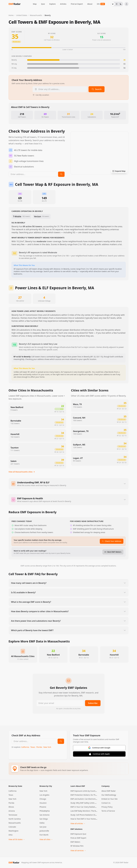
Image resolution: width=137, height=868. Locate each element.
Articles (63, 4)
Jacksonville (44, 831)
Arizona (12, 811)
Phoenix (43, 807)
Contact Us (106, 803)
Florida (39, 747)
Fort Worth (44, 835)
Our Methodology (109, 795)
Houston (43, 803)
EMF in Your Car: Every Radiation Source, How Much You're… (95, 807)
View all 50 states (17, 839)
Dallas (42, 823)
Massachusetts (15, 823)
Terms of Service (108, 811)
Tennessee (13, 815)
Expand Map (119, 171)
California (25, 747)
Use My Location (41, 95)
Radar (14, 863)
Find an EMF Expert (78, 838)
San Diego (44, 819)
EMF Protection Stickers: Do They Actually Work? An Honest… (95, 795)
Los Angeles (44, 795)
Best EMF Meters (113, 552)
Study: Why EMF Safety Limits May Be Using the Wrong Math (95, 803)
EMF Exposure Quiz (78, 834)
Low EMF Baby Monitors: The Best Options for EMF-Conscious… (96, 811)
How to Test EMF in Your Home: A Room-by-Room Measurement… (97, 819)
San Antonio (45, 815)
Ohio (11, 835)
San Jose (43, 827)
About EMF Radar (109, 791)
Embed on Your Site (110, 799)
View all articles (78, 824)
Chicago (43, 799)
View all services (78, 851)
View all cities (46, 839)
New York (47, 747)
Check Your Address (112, 541)
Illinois (11, 807)
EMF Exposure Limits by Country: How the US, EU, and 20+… (95, 791)
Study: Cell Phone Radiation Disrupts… (86, 815)
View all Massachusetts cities (22, 472)
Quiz (43, 4)
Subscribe (93, 703)
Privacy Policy (107, 807)
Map (35, 4)
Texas (33, 747)
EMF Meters (75, 842)
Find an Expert (77, 4)
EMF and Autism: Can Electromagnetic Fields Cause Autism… (95, 799)
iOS (101, 4)
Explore (52, 4)
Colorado (12, 827)
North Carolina (15, 819)
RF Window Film (77, 846)
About (90, 4)
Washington (14, 831)
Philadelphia (45, 811)
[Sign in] (127, 4)
